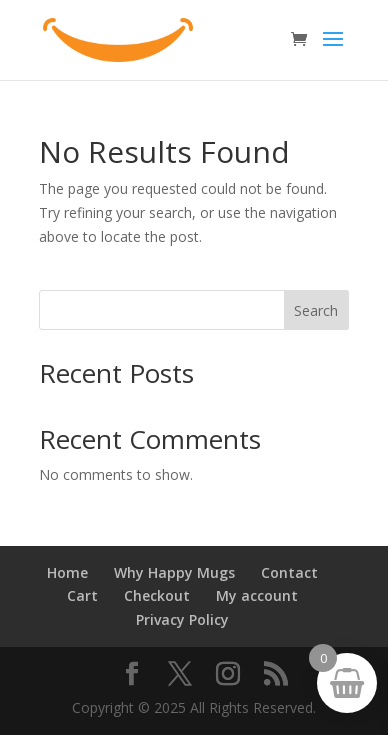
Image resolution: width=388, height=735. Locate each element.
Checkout (157, 595)
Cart (82, 595)
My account (257, 595)
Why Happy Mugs (174, 572)
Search (316, 310)
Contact (289, 572)
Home (67, 572)
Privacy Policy (182, 619)
